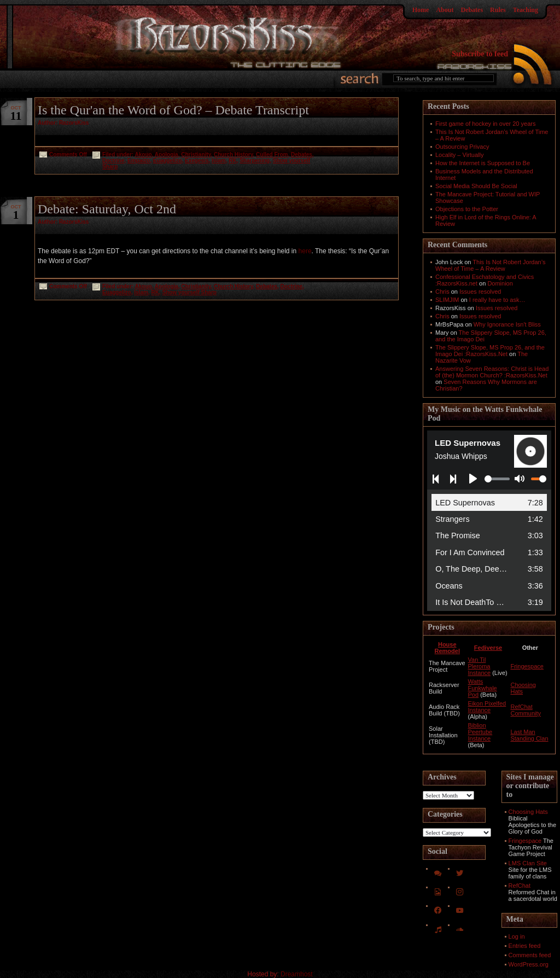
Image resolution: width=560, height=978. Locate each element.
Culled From (272, 155)
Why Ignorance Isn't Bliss (507, 324)
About (445, 10)
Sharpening (255, 161)
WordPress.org (529, 964)
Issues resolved (480, 292)
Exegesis (197, 161)
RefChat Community (526, 710)
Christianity (196, 155)
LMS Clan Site (528, 863)
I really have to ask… (497, 300)
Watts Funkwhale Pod (483, 688)
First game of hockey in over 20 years (485, 124)
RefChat (520, 886)
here (305, 251)
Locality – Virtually (459, 155)
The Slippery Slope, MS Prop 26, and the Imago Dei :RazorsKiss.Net (490, 351)
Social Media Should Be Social (476, 186)
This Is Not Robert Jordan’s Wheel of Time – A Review (490, 265)
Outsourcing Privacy (462, 147)
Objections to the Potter (467, 209)
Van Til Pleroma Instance (480, 666)
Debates (472, 10)
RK (232, 161)
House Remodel (447, 648)
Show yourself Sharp (189, 292)
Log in (517, 936)
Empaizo (139, 161)
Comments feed (530, 955)
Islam (219, 161)
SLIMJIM (447, 300)
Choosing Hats (528, 812)
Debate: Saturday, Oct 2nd (107, 209)
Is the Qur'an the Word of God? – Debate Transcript (173, 110)
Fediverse (488, 648)
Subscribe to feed (480, 54)
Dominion (500, 283)
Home (421, 10)
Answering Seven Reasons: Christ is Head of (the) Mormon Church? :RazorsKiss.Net (492, 372)
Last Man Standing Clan (529, 735)
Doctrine (113, 161)
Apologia (167, 155)
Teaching (526, 10)
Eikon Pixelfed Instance (487, 707)
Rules (498, 10)
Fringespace (527, 666)
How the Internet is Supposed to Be (483, 163)
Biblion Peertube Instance (480, 732)
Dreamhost (297, 974)
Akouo (144, 155)
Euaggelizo (168, 161)
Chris (442, 292)
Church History (234, 155)
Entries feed (525, 946)
